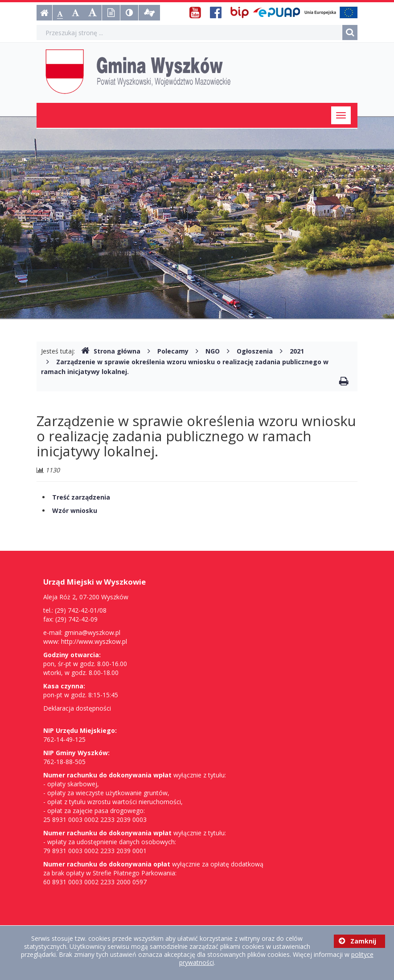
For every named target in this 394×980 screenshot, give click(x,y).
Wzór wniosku (75, 510)
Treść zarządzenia (81, 497)
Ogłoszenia (255, 351)
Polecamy (173, 351)
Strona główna (111, 351)
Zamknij (357, 941)
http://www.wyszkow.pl (94, 641)
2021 (297, 351)
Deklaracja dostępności (77, 708)
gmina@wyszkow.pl (92, 632)
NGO (213, 351)
